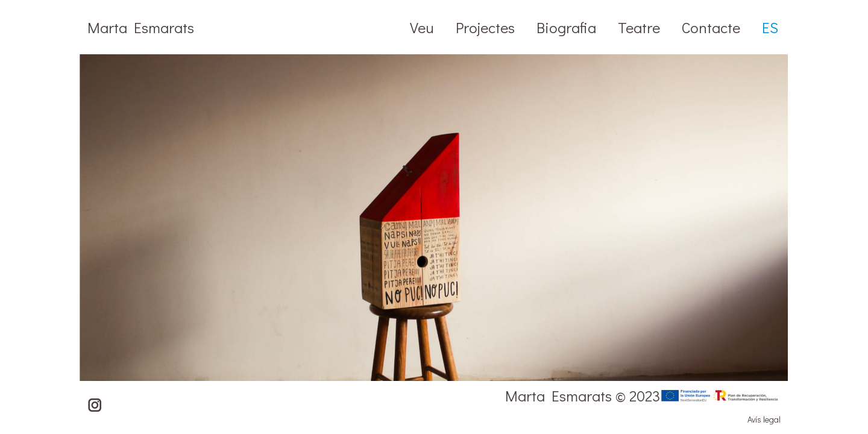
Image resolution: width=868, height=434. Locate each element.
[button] (847, 244)
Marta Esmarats (141, 27)
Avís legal (764, 419)
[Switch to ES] (770, 27)
